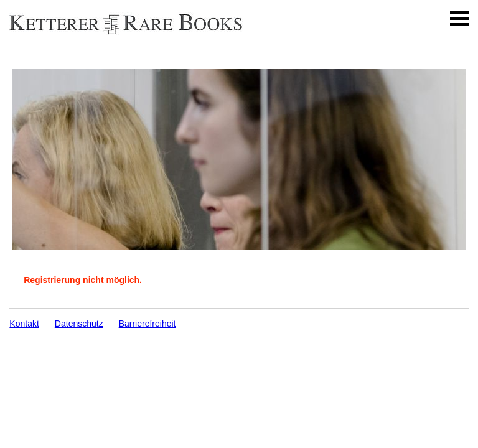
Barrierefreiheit (148, 324)
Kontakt (24, 324)
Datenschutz (79, 324)
